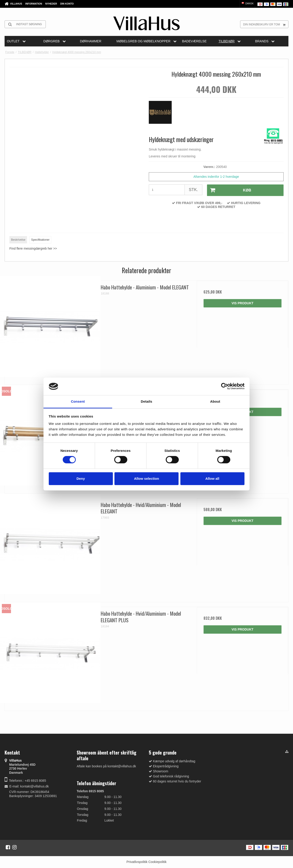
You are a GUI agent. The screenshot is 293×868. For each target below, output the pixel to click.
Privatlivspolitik (137, 862)
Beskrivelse (18, 240)
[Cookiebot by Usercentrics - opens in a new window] (224, 386)
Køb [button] (229, 190)
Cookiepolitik (157, 862)
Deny (81, 478)
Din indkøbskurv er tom (266, 24)
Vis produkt (242, 303)
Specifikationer (40, 240)
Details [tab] (146, 401)
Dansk (247, 3)
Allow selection (146, 478)
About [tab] (215, 401)
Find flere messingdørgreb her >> (33, 248)
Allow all (212, 478)
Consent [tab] (78, 401)
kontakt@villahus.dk (34, 786)
